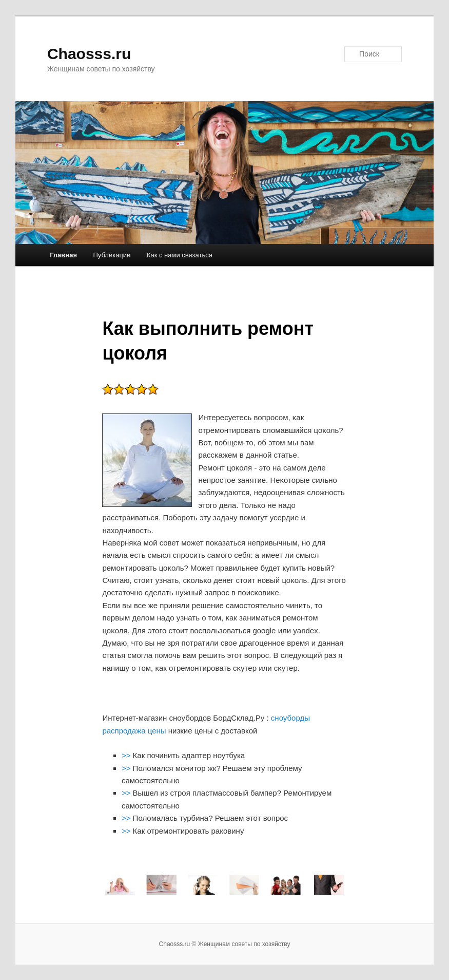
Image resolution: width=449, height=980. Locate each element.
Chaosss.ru (89, 54)
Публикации (112, 255)
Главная (63, 255)
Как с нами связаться (180, 255)
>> (127, 755)
